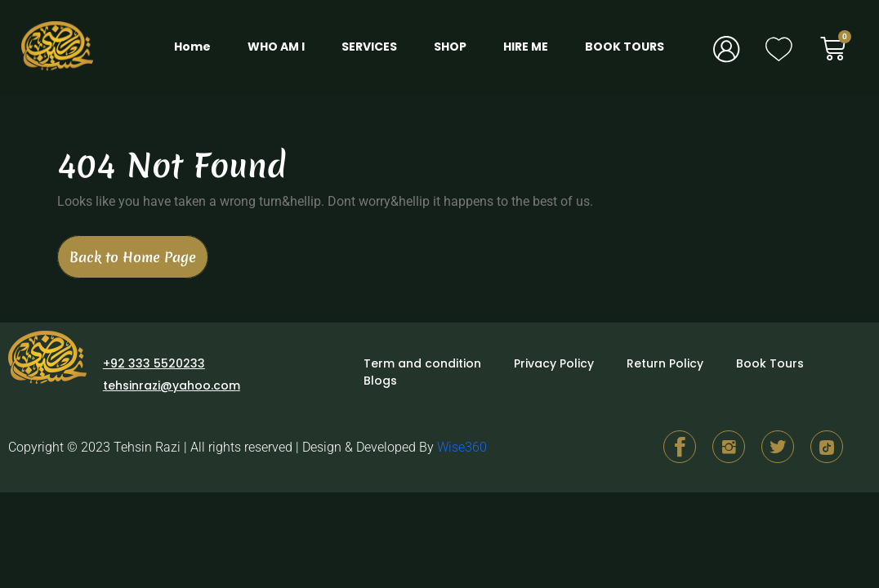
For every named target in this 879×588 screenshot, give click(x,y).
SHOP (450, 47)
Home (192, 47)
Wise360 (462, 447)
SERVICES (369, 47)
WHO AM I (276, 47)
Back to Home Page (139, 251)
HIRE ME (526, 47)
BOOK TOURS (625, 47)
